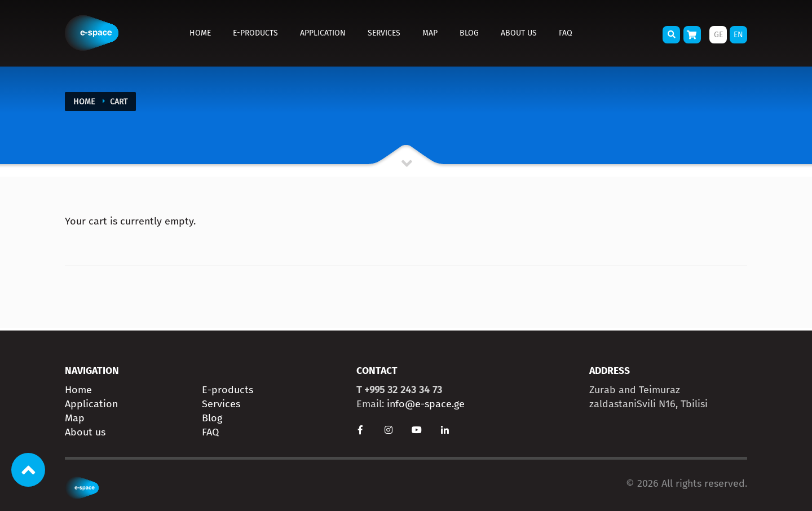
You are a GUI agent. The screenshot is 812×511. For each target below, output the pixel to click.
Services (384, 33)
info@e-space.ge (426, 404)
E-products (255, 33)
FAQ (566, 33)
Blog (469, 33)
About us (519, 33)
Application (323, 33)
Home (200, 33)
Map (430, 33)
